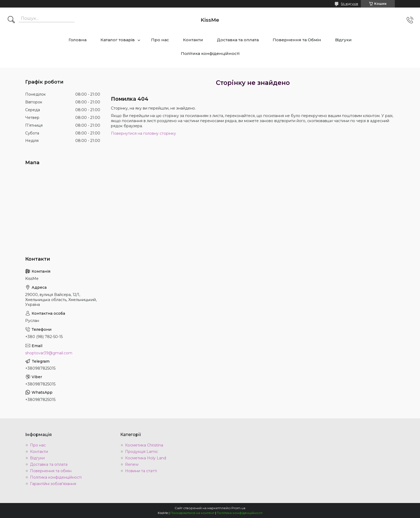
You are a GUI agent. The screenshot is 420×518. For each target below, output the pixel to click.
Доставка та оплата (238, 40)
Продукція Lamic (142, 452)
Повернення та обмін (51, 471)
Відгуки (343, 40)
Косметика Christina (144, 445)
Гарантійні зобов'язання (53, 484)
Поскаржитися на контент (192, 513)
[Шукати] (11, 20)
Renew (132, 464)
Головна (78, 40)
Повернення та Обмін (297, 40)
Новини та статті (141, 471)
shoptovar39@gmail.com (49, 353)
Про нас (160, 40)
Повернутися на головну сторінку (143, 133)
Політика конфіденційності (210, 53)
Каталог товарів (118, 40)
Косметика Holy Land (146, 458)
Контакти (193, 40)
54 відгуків (350, 4)
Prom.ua (238, 508)
